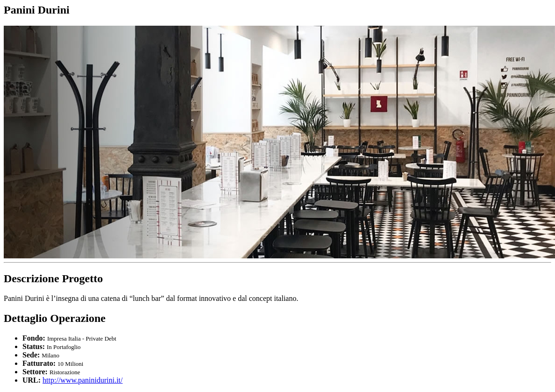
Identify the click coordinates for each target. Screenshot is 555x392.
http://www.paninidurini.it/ (82, 380)
